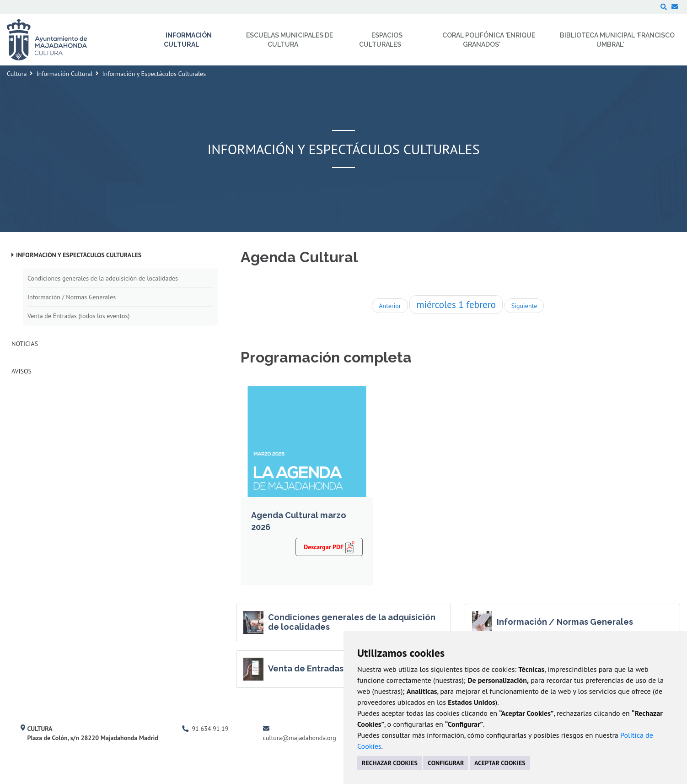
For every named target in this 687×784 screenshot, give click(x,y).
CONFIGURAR (446, 763)
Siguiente (524, 306)
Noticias (25, 344)
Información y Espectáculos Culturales (79, 255)
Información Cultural (64, 74)
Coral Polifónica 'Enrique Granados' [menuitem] (489, 40)
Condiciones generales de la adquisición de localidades (103, 278)
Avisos (21, 371)
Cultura (17, 74)
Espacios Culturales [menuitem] (381, 40)
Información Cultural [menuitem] (188, 40)
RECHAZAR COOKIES (390, 763)
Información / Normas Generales (72, 297)
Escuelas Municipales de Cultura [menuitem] (290, 40)
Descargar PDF (329, 546)
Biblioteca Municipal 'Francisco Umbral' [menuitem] (617, 40)
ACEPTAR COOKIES (500, 763)
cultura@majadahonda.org (300, 738)
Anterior (390, 306)
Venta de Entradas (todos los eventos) (78, 316)
